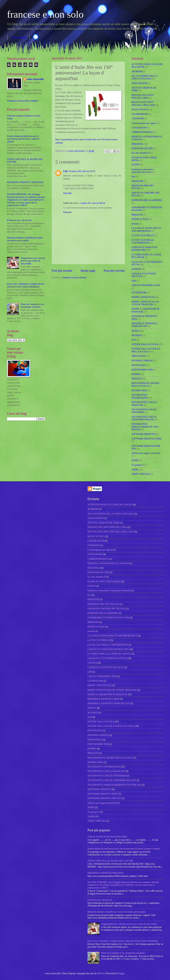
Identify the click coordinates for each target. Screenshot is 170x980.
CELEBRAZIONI (140, 114)
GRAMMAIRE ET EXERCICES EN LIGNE (108, 618)
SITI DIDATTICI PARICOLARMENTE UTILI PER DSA (145, 427)
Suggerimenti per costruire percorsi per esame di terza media (33, 261)
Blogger (121, 973)
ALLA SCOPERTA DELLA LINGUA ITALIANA (144, 77)
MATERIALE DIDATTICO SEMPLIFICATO (144, 325)
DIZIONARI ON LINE (142, 148)
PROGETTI (137, 379)
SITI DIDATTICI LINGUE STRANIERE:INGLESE (144, 418)
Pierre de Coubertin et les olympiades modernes (32, 306)
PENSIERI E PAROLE (142, 361)
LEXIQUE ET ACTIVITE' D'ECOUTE (106, 667)
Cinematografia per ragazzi (144, 123)
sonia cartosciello (77, 151)
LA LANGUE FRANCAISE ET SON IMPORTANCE (146, 230)
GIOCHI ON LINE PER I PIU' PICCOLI (106, 609)
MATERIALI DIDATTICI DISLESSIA (25, 182)
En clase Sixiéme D (140, 153)
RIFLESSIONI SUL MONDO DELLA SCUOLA (145, 385)
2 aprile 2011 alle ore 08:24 (92, 203)
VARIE (135, 470)
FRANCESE (137, 181)
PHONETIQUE (139, 365)
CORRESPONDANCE (142, 132)
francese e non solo (45, 14)
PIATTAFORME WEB (142, 370)
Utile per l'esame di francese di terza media (107, 837)
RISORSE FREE (139, 390)
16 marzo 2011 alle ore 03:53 (82, 171)
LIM (134, 281)
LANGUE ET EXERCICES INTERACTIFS (144, 249)
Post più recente (62, 271)
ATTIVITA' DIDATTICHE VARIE (104, 523)
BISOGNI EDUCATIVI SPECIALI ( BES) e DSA (143, 104)
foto (133, 177)
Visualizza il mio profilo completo (23, 101)
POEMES (136, 374)
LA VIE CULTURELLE (143, 235)
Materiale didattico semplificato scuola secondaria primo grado (25, 239)
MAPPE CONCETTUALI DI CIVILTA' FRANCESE (145, 303)
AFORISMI (137, 72)
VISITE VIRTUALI (141, 474)
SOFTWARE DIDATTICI (143, 434)
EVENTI (136, 165)
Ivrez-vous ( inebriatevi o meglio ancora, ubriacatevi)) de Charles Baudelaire (26, 285)
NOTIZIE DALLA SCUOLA (145, 344)
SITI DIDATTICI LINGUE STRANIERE (144, 411)
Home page (19, 37)
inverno (135, 224)
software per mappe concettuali (146, 453)
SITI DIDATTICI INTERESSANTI (140, 396)
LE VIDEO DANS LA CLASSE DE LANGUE (109, 654)
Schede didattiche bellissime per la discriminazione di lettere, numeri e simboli (23, 139)
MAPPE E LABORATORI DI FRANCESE (107, 695)
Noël (134, 340)
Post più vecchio (114, 271)
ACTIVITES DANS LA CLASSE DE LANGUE (110, 505)
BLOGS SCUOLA (140, 110)
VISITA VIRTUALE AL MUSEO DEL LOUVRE (110, 861)
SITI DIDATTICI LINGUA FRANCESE (106, 771)
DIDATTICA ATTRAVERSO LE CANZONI (108, 563)
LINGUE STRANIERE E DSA (146, 285)
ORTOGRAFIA (139, 356)
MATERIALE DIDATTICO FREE (103, 699)
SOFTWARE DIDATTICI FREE (147, 439)
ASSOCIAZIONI (140, 83)
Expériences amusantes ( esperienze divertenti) (143, 171)
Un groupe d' (137, 465)
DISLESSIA (137, 144)
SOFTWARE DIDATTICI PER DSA (104, 798)
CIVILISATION (139, 128)
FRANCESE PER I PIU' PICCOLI (104, 604)
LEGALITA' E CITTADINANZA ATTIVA (107, 658)
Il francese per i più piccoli (19, 220)
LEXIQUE (136, 269)
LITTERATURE (139, 293)
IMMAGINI (137, 215)
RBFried (101, 973)
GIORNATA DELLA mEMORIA (147, 200)
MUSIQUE (137, 335)
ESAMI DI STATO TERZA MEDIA (104, 582)
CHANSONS (138, 119)
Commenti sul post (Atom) (74, 278)
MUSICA (136, 331)
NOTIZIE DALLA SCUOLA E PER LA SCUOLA (146, 350)
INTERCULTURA (140, 219)
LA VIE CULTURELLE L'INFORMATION (143, 241)
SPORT (135, 460)
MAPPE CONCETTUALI (144, 297)
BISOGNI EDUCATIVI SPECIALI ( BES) (143, 97)
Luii (65, 171)
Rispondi (67, 193)
